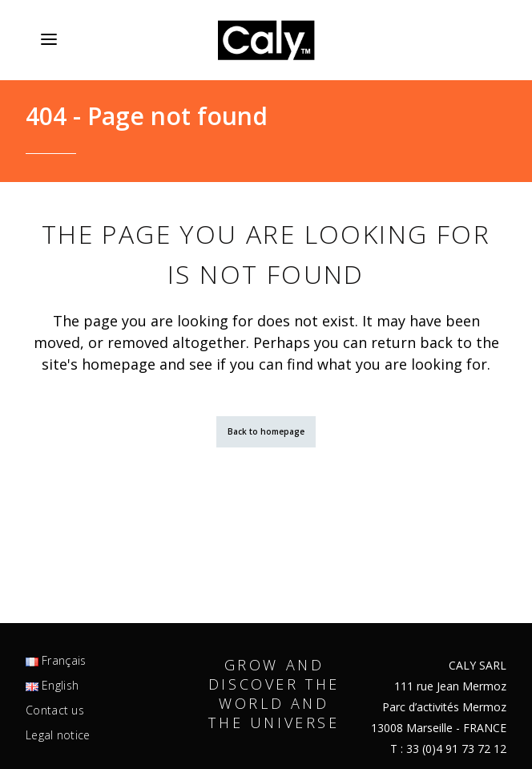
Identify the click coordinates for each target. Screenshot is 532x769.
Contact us (55, 710)
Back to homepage (266, 431)
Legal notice (58, 735)
